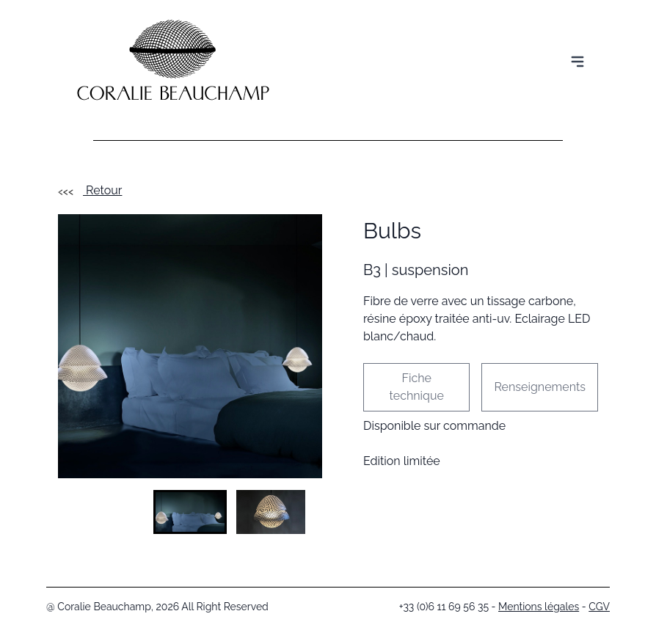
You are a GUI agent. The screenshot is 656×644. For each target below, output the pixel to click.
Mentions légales (539, 607)
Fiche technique (417, 387)
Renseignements (540, 387)
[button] (190, 512)
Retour (90, 190)
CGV (599, 607)
